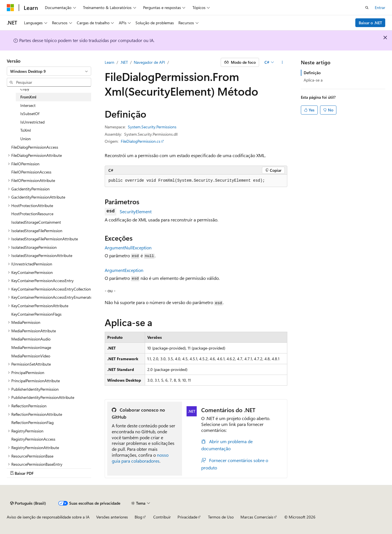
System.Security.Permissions (152, 127)
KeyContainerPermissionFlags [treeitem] (36, 314)
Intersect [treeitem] (28, 105)
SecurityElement (136, 211)
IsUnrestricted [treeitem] (32, 122)
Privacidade (187, 517)
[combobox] (49, 71)
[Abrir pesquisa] (367, 8)
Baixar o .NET (370, 23)
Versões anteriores (112, 517)
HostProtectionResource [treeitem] (32, 214)
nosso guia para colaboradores (140, 458)
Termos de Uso (221, 517)
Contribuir (162, 517)
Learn (110, 62)
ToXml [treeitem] (26, 130)
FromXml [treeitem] (28, 97)
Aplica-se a (313, 80)
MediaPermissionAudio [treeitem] (31, 339)
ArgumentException (124, 270)
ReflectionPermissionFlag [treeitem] (32, 422)
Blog (138, 517)
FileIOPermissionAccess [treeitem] (31, 172)
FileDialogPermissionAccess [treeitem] (35, 147)
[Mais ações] (282, 62)
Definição (312, 73)
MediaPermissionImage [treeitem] (31, 347)
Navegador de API (149, 62)
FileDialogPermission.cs (141, 141)
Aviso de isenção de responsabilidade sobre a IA (48, 517)
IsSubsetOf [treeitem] (30, 114)
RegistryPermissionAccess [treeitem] (33, 439)
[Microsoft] (10, 8)
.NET (124, 62)
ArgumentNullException (128, 248)
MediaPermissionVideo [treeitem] (31, 356)
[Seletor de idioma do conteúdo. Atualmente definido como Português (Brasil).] (28, 503)
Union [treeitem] (26, 139)
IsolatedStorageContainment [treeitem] (36, 222)
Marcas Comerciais (257, 517)
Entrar (380, 7)
